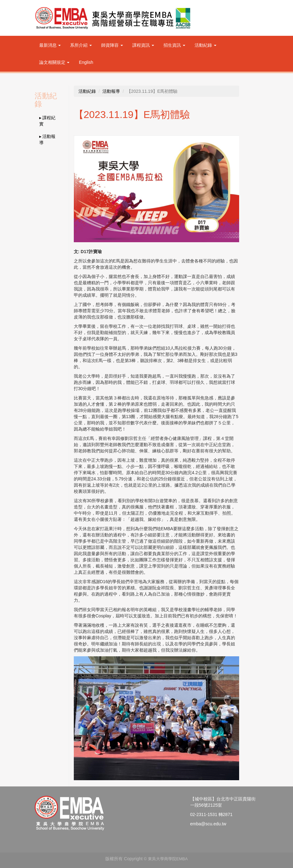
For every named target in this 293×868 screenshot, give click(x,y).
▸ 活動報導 (47, 139)
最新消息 (50, 45)
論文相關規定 (54, 62)
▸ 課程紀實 (47, 121)
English (86, 62)
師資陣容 (112, 45)
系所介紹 (81, 45)
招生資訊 (174, 45)
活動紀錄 (206, 45)
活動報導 (111, 91)
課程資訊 (143, 45)
